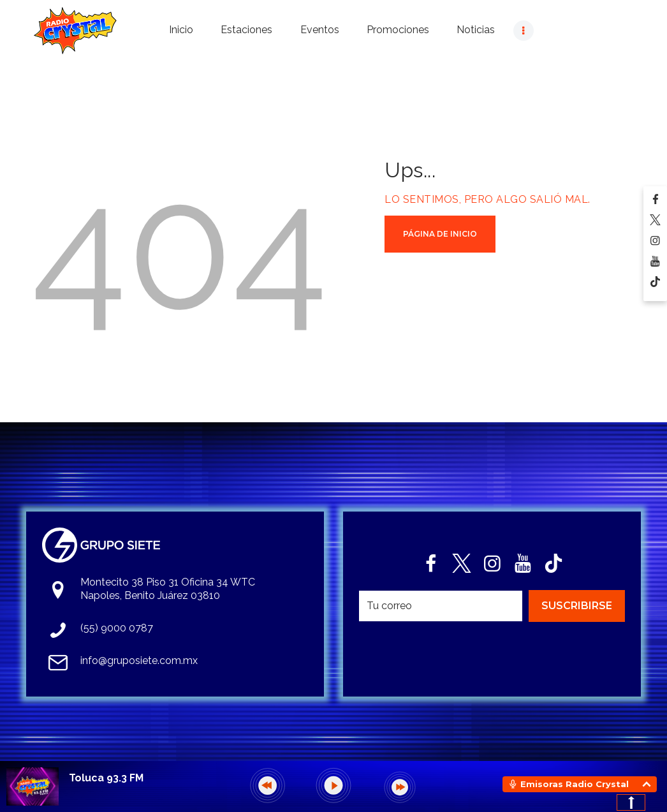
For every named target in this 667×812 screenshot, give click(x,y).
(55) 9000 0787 (117, 628)
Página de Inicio (440, 234)
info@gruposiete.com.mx (139, 661)
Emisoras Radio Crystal (575, 784)
